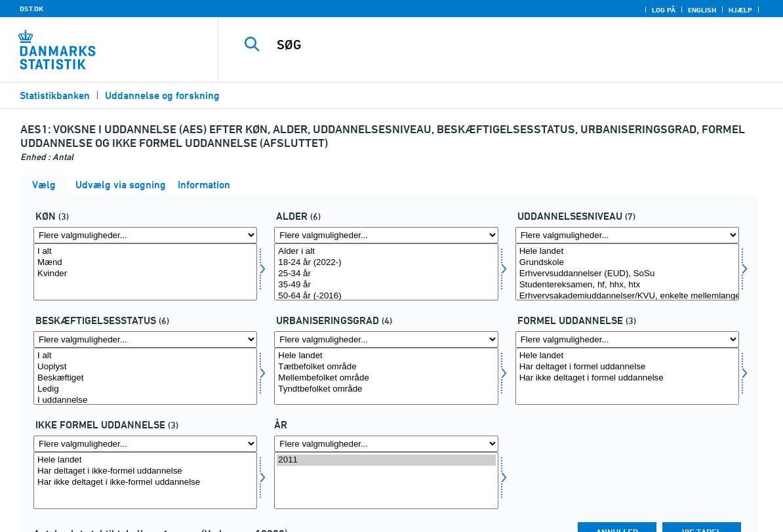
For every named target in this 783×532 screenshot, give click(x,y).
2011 (386, 460)
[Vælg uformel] (145, 481)
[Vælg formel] (627, 376)
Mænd (145, 263)
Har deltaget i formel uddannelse (627, 367)
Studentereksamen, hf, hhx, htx (627, 285)
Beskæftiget (145, 378)
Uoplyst (145, 367)
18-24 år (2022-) (386, 263)
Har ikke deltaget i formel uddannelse (627, 378)
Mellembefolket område (386, 378)
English (702, 10)
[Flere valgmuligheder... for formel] (627, 339)
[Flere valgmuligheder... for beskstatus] (145, 339)
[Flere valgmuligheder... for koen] (145, 235)
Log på (664, 10)
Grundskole (627, 263)
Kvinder (145, 274)
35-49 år (386, 285)
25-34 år (386, 274)
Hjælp (740, 10)
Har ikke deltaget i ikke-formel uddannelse (145, 482)
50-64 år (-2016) (386, 296)
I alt (145, 252)
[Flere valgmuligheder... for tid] (386, 444)
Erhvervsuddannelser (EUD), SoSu (627, 274)
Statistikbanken (55, 95)
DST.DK (31, 9)
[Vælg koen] (145, 272)
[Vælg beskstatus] (145, 376)
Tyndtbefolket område (386, 389)
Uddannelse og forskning (162, 95)
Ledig (145, 389)
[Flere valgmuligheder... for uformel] (145, 444)
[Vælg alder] (386, 272)
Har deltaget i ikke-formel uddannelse (145, 471)
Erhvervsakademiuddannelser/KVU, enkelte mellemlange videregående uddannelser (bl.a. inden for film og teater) (627, 296)
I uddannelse (145, 400)
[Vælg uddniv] (627, 272)
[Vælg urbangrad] (386, 376)
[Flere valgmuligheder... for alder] (386, 235)
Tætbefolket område (386, 367)
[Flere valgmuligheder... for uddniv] (627, 235)
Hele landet (627, 252)
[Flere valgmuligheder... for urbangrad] (386, 339)
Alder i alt (386, 252)
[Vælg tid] (386, 481)
